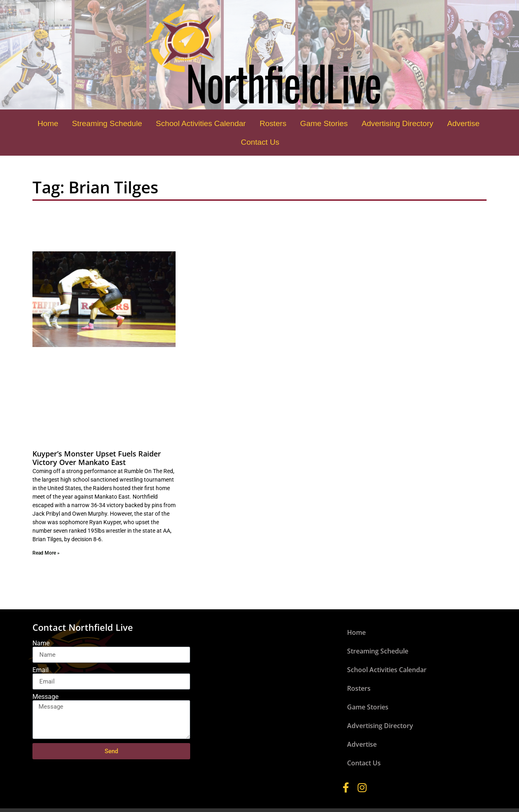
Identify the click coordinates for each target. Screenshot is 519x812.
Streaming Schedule (107, 123)
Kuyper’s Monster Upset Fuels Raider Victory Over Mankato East (97, 458)
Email (41, 670)
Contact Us (260, 142)
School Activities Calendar (201, 123)
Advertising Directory (398, 123)
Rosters (273, 123)
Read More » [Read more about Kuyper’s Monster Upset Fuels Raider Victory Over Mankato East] (46, 553)
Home (48, 123)
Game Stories (324, 123)
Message (45, 697)
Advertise (463, 123)
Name (41, 643)
